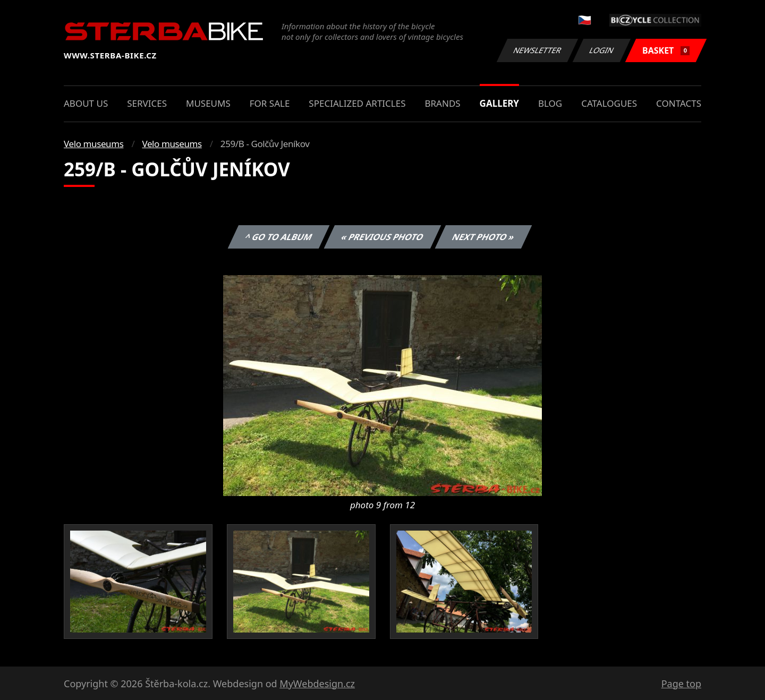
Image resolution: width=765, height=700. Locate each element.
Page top (681, 684)
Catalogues (609, 103)
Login (602, 50)
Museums (208, 103)
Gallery (499, 103)
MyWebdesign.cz (317, 684)
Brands (442, 103)
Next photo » (483, 237)
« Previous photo (382, 237)
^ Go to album (278, 237)
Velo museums (93, 144)
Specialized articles (357, 103)
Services (147, 103)
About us (86, 103)
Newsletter (537, 50)
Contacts (679, 103)
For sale (270, 103)
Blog (550, 103)
